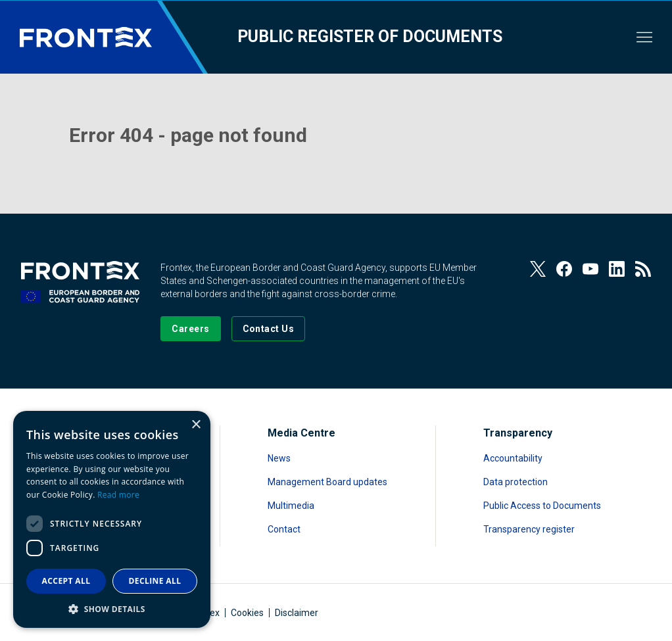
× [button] (196, 425)
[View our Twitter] (538, 269)
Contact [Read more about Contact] (284, 529)
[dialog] (112, 519)
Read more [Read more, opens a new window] (118, 495)
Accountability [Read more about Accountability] (513, 458)
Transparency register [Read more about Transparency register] (529, 529)
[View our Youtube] (590, 269)
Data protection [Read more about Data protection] (516, 482)
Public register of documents (370, 36)
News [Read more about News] (279, 458)
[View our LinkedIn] (617, 269)
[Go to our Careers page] (190, 329)
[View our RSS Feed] (643, 269)
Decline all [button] (155, 581)
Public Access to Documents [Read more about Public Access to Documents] (542, 506)
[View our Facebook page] (564, 269)
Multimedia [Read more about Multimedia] (291, 506)
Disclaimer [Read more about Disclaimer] (297, 613)
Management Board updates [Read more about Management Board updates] (327, 482)
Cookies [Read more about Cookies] (247, 613)
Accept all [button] (66, 581)
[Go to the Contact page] (269, 329)
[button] (112, 608)
